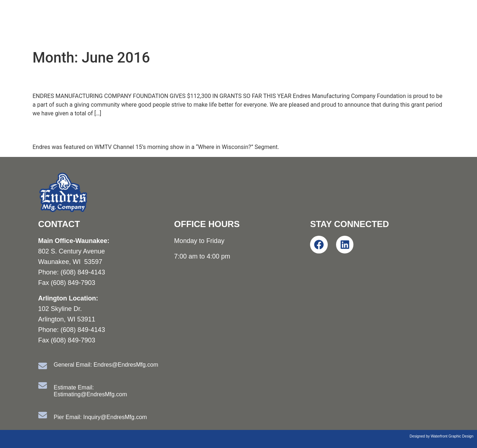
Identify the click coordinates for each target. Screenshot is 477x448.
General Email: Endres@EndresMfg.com (106, 365)
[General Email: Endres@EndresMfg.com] (43, 366)
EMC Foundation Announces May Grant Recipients (162, 79)
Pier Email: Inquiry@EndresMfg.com (100, 417)
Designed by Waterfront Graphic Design (442, 436)
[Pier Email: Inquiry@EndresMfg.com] (43, 415)
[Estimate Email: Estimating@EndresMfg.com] (43, 385)
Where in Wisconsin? (86, 130)
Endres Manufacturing (80, 23)
